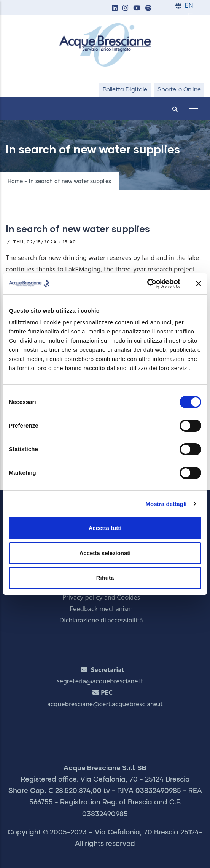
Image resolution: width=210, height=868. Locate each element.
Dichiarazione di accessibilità (101, 621)
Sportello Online (179, 90)
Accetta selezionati (105, 553)
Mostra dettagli (166, 504)
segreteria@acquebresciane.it (100, 682)
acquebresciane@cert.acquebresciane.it (105, 704)
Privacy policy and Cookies (101, 598)
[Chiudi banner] (199, 284)
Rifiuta (105, 578)
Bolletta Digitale (125, 90)
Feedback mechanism (101, 609)
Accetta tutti (105, 528)
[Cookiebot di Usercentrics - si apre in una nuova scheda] (147, 284)
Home (15, 182)
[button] (115, 9)
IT (190, 16)
